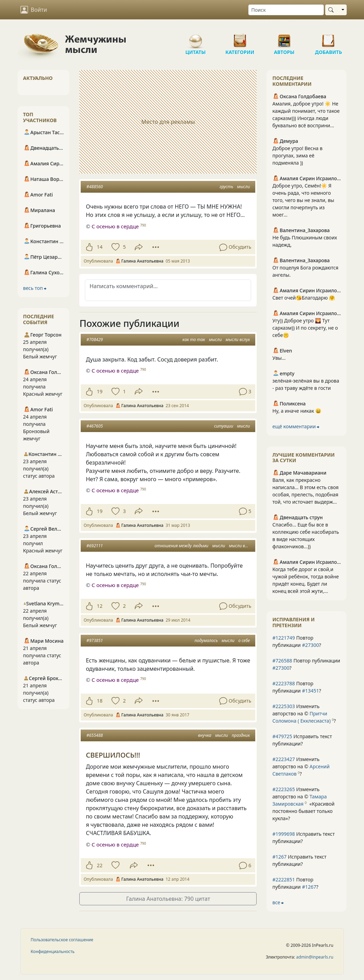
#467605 (94, 426)
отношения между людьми (181, 546)
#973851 (94, 640)
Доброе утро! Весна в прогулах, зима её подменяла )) (297, 155)
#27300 (310, 645)
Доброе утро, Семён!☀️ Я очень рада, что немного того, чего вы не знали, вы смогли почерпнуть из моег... (303, 200)
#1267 (279, 857)
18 (99, 701)
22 (99, 865)
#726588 (282, 661)
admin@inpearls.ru (315, 957)
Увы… (279, 358)
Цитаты (196, 38)
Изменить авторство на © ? (304, 713)
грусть (226, 187)
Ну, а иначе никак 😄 (297, 411)
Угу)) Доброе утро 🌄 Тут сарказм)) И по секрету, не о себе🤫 (305, 328)
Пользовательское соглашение (62, 940)
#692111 (94, 546)
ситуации (224, 426)
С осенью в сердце (115, 226)
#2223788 (283, 683)
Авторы (284, 38)
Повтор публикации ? (297, 641)
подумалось (206, 640)
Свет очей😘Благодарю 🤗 (304, 298)
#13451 (310, 691)
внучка (205, 735)
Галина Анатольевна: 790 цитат (168, 899)
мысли (243, 187)
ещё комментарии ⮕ (296, 426)
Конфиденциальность (53, 951)
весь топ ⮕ (35, 288)
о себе (244, 640)
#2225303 (283, 706)
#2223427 (283, 759)
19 (99, 391)
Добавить (329, 38)
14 (99, 247)
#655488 (94, 735)
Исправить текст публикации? (302, 740)
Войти (34, 10)
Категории (240, 38)
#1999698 (283, 834)
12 (99, 606)
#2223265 (283, 789)
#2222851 (283, 880)
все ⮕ (278, 902)
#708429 (94, 340)
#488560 (94, 187)
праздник (241, 735)
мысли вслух (238, 340)
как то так (194, 340)
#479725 (282, 736)
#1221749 (283, 638)
